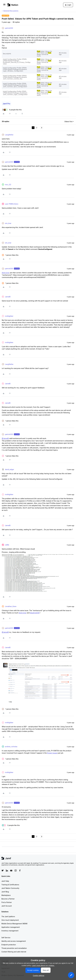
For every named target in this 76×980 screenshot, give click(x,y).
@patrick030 (35, 613)
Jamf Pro (6, 104)
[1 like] (10, 255)
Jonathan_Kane (11, 606)
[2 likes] (11, 825)
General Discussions (11, 11)
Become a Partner (8, 899)
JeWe (7, 545)
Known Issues (52, 753)
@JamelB (5, 438)
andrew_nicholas (11, 747)
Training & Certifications (10, 885)
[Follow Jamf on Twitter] (3, 870)
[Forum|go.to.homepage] (13, 5)
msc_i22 (8, 185)
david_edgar (9, 469)
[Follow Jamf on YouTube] (11, 870)
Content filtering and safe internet (14, 952)
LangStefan (9, 135)
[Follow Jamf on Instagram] (16, 870)
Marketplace (6, 895)
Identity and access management (14, 941)
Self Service (6, 938)
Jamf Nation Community (10, 888)
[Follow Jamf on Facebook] (20, 870)
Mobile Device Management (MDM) (14, 924)
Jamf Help (5, 881)
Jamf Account (7, 906)
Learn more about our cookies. (43, 965)
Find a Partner (7, 902)
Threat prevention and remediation (14, 948)
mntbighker (9, 316)
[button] (4, 5)
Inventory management (10, 931)
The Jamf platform (8, 917)
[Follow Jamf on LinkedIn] (7, 870)
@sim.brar (6, 273)
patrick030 (9, 28)
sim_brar (8, 223)
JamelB (8, 297)
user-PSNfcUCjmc (12, 204)
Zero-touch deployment (10, 920)
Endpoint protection (9, 945)
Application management (11, 927)
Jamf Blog (5, 892)
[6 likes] (12, 110)
